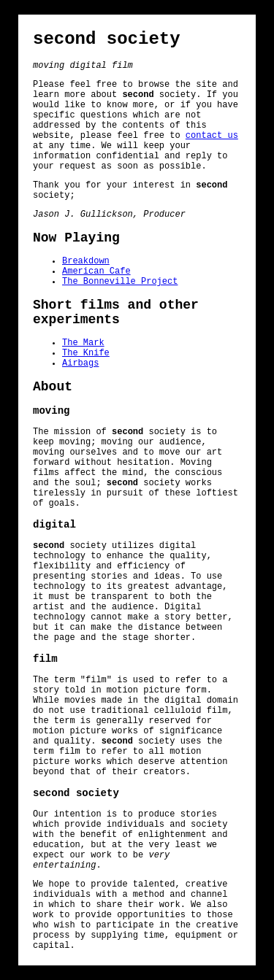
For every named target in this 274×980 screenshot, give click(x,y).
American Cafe (96, 271)
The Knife (86, 353)
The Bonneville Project (120, 282)
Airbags (80, 363)
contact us (212, 136)
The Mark (83, 343)
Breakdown (86, 261)
